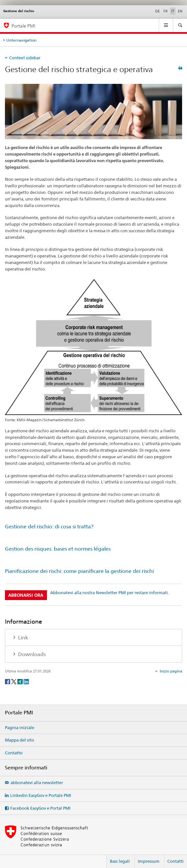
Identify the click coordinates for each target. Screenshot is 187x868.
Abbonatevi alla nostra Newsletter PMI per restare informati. (110, 593)
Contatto (14, 753)
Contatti (176, 861)
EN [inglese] (180, 11)
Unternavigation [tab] (21, 40)
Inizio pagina (170, 671)
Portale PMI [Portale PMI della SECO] (23, 26)
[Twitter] (14, 681)
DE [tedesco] (157, 11)
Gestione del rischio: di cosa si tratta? (49, 527)
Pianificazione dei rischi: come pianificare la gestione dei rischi (79, 571)
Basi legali (120, 861)
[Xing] (21, 681)
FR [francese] (166, 11)
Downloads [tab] (31, 654)
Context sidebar (25, 58)
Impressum (149, 861)
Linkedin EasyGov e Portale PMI (41, 795)
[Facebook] (8, 681)
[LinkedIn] (26, 681)
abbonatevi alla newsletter (37, 783)
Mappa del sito (20, 740)
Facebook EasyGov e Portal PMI (40, 808)
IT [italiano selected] (173, 11)
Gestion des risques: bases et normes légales (58, 549)
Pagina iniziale (20, 727)
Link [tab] (22, 638)
